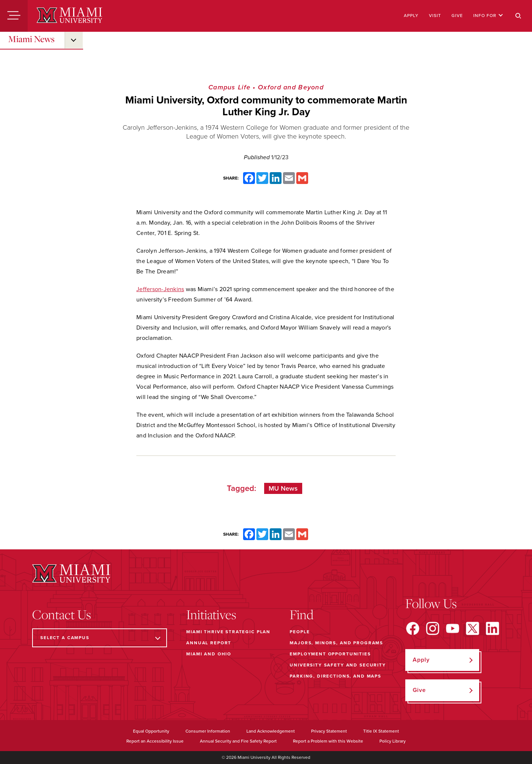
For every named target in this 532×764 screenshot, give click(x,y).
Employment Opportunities (330, 654)
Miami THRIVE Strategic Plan (228, 632)
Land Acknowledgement (271, 731)
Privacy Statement (329, 731)
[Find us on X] (473, 628)
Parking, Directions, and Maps (335, 676)
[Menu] (14, 16)
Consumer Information (208, 731)
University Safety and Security (338, 665)
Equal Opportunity (151, 731)
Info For (488, 16)
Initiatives (211, 614)
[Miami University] (69, 16)
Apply (411, 16)
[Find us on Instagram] (433, 628)
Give (457, 16)
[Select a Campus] (100, 638)
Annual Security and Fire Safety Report (238, 741)
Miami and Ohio (209, 654)
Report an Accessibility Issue (155, 741)
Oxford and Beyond (291, 87)
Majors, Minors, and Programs (336, 643)
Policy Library (393, 741)
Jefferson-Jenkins (160, 289)
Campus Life (229, 87)
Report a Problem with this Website (328, 741)
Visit (435, 16)
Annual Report (209, 643)
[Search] (518, 16)
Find (302, 614)
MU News (283, 488)
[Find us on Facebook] (413, 628)
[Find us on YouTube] (453, 628)
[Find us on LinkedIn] (492, 628)
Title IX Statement (381, 731)
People (300, 632)
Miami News (31, 39)
